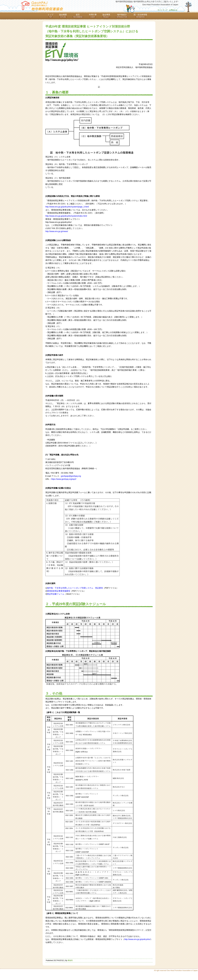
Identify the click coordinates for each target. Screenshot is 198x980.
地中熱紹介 (122, 16)
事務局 (70, 960)
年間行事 (93, 16)
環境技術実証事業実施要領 (59, 591)
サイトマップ (163, 10)
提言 (78, 16)
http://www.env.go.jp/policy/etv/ (137, 939)
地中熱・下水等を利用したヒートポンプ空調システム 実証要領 (75, 588)
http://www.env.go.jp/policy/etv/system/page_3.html (67, 207)
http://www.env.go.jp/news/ (57, 231)
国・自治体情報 (140, 16)
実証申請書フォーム (56, 594)
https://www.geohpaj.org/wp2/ (64, 479)
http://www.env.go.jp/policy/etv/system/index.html (66, 216)
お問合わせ (173, 10)
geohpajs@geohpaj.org (71, 476)
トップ (50, 16)
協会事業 (106, 16)
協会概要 (63, 16)
